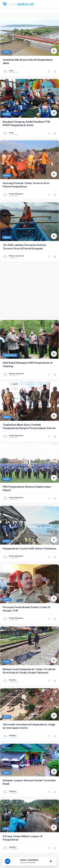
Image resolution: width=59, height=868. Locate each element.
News (7, 52)
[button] (55, 72)
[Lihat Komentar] (49, 72)
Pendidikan (10, 342)
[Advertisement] (29, 278)
